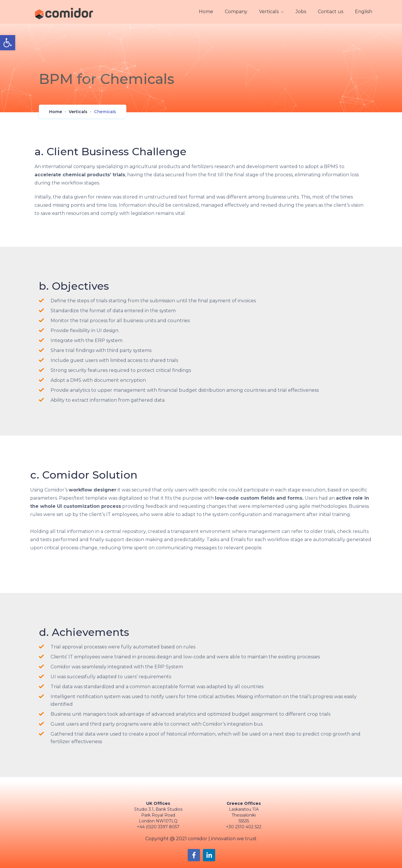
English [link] (364, 12)
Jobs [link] (301, 12)
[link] (8, 43)
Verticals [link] (269, 12)
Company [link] (236, 12)
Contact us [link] (331, 12)
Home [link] (206, 12)
